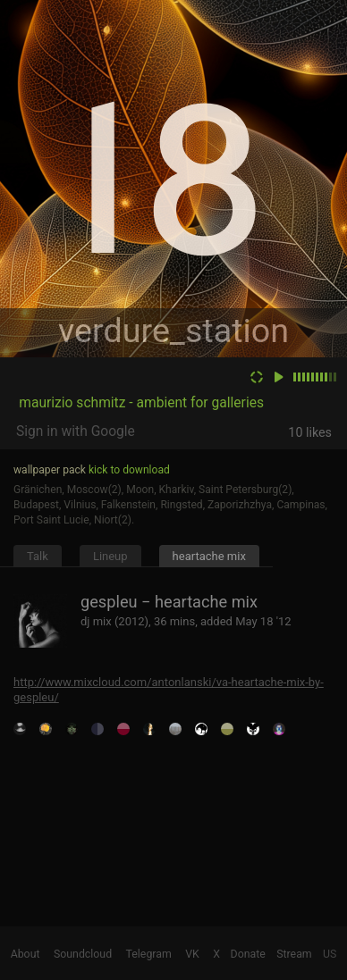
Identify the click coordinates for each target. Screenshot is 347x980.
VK (192, 954)
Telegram (149, 954)
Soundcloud (83, 954)
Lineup (110, 556)
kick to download (129, 470)
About (25, 954)
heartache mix (209, 556)
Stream (294, 954)
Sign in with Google (76, 431)
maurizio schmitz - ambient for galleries (141, 403)
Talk (38, 556)
